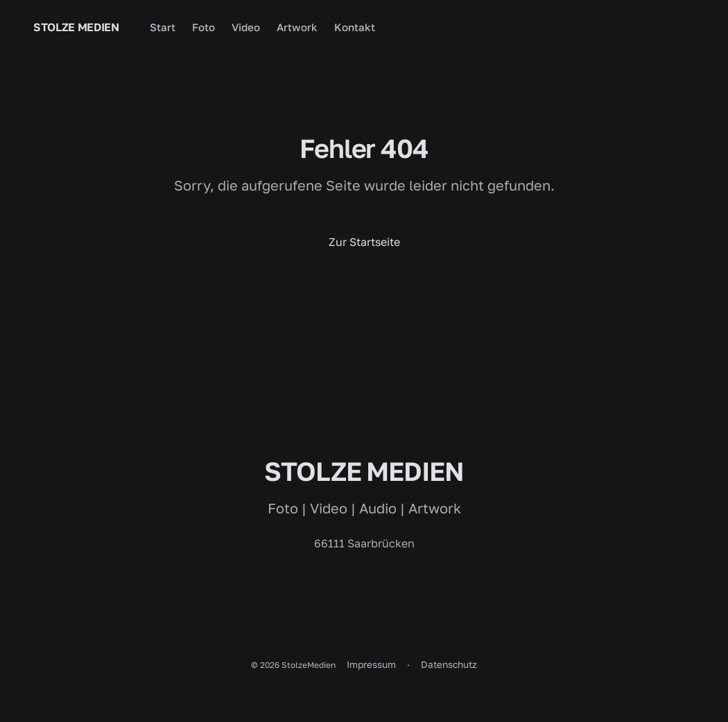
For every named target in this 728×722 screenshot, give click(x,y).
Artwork (297, 27)
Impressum (371, 664)
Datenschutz (449, 664)
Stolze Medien (76, 27)
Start (163, 27)
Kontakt (355, 27)
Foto (203, 27)
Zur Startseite (364, 242)
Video (246, 27)
